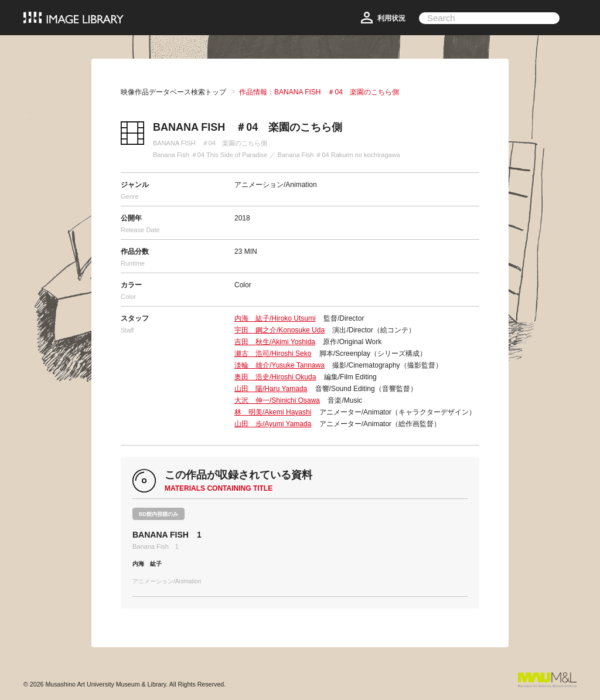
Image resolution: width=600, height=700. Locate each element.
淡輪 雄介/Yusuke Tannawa (279, 365)
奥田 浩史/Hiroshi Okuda (275, 377)
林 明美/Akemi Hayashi (273, 412)
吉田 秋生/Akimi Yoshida (275, 342)
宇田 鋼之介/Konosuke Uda (279, 330)
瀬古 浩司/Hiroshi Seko (273, 354)
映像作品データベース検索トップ (173, 92)
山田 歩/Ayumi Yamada (273, 424)
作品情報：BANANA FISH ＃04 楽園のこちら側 (319, 92)
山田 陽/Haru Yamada (271, 389)
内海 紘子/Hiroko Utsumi (275, 318)
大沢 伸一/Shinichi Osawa (277, 400)
